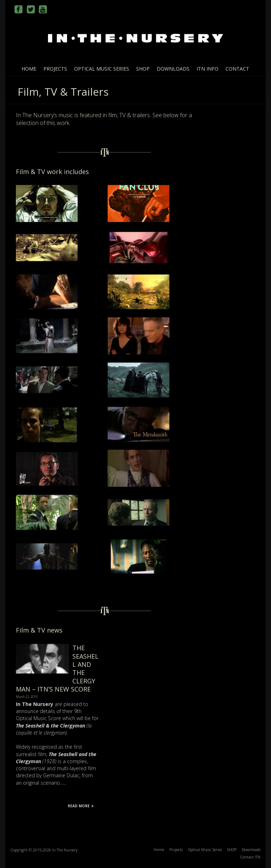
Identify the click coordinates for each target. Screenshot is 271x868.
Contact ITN (250, 857)
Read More (81, 806)
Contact (237, 69)
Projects (55, 69)
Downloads (173, 69)
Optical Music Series (102, 69)
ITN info (207, 69)
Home (29, 69)
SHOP (143, 69)
